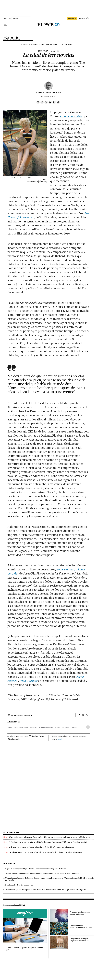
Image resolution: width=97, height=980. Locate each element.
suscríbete (72, 18)
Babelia (12, 38)
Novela (57, 727)
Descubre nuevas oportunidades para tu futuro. (81, 926)
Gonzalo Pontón (22, 727)
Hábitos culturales (46, 727)
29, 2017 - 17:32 (48, 96)
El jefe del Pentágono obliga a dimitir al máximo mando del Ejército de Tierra (36, 869)
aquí (60, 739)
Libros (73, 727)
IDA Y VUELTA (43, 51)
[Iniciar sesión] (86, 18)
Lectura (10, 727)
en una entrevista (71, 116)
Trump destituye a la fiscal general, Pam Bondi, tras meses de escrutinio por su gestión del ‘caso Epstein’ (46, 890)
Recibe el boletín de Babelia (21, 715)
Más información (14, 739)
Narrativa (65, 727)
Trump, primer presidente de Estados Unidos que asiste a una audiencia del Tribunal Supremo (42, 873)
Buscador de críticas (29, 44)
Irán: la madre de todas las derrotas (19, 885)
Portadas (68, 44)
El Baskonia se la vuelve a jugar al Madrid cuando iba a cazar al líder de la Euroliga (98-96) (48, 842)
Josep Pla (34, 727)
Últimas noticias (11, 832)
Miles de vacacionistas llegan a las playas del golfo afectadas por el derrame (42, 847)
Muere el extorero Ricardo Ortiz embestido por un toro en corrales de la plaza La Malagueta (49, 837)
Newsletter (59, 44)
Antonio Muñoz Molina (48, 93)
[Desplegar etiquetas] (88, 727)
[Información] (58, 51)
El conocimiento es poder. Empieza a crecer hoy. (24, 949)
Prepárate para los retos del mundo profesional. (80, 913)
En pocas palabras (46, 44)
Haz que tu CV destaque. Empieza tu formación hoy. (80, 940)
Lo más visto (9, 863)
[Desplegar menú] (5, 25)
